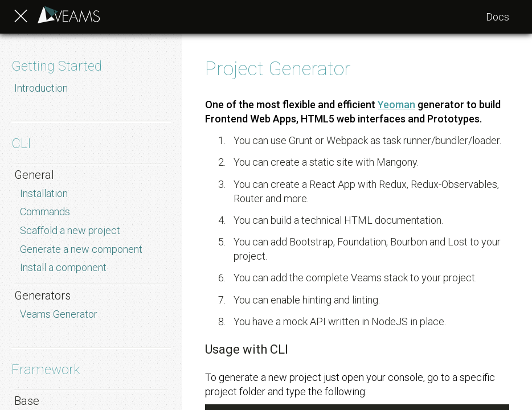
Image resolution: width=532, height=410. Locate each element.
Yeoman (396, 104)
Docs (498, 17)
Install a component (63, 267)
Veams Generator (59, 314)
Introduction (41, 88)
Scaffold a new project (70, 230)
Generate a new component (81, 249)
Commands (45, 212)
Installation (44, 193)
